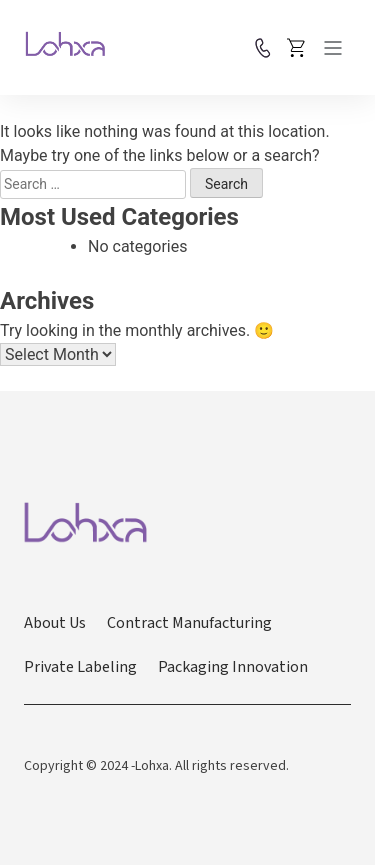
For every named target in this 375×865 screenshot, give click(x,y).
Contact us (263, 48)
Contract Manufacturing (189, 623)
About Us (55, 623)
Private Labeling (80, 667)
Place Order (297, 48)
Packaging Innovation (233, 667)
